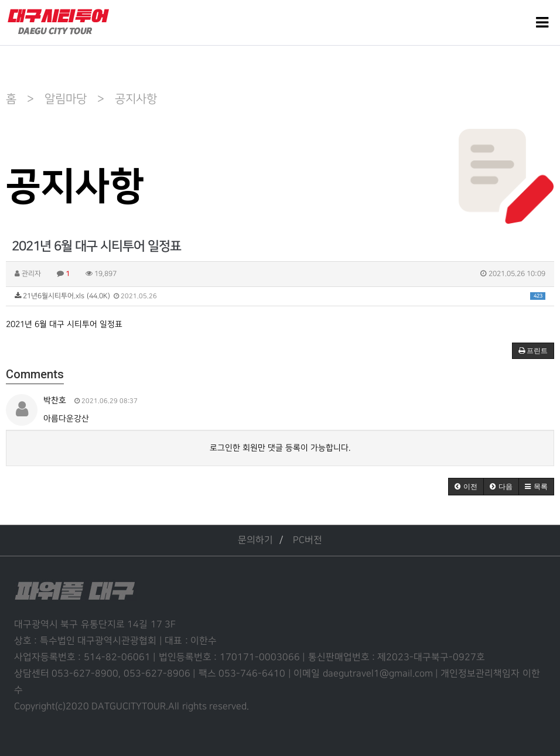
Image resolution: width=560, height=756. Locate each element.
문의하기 (255, 540)
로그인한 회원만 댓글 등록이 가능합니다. (280, 448)
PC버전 (308, 540)
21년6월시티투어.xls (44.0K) (280, 296)
